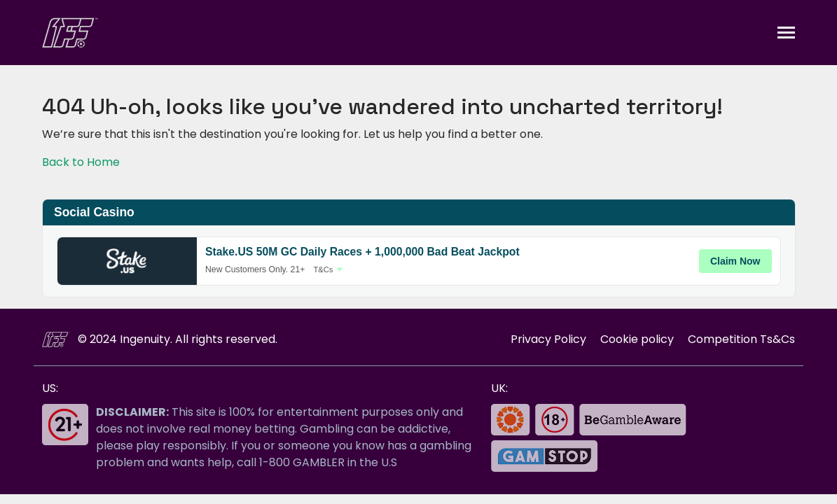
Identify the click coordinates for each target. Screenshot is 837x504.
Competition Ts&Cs (741, 339)
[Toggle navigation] (786, 33)
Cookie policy (637, 339)
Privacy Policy (548, 339)
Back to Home (81, 162)
